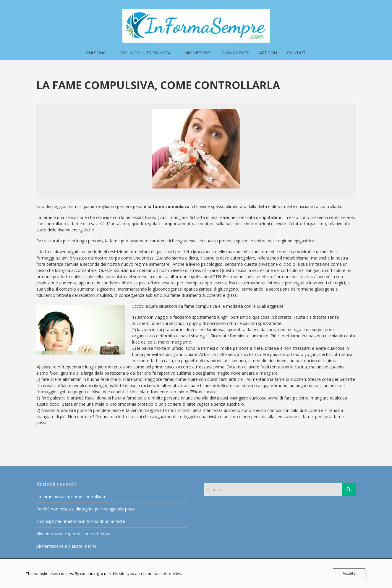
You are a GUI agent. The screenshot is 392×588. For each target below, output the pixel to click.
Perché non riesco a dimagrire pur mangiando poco (86, 509)
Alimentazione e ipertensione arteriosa (73, 534)
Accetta (349, 573)
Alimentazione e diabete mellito (67, 546)
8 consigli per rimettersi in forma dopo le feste (81, 521)
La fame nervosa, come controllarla (71, 496)
